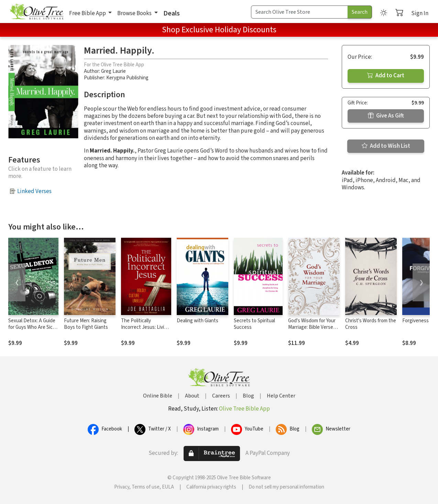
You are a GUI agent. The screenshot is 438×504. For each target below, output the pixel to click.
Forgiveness (415, 321)
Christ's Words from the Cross (371, 324)
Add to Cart (386, 76)
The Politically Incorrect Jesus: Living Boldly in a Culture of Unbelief (145, 331)
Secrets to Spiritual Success (254, 324)
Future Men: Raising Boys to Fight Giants (86, 324)
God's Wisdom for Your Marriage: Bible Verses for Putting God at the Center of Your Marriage (313, 331)
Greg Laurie (113, 71)
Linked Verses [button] (34, 191)
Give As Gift (386, 116)
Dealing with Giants (198, 321)
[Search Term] (299, 12)
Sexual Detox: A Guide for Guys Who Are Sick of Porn (32, 327)
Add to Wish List (386, 146)
